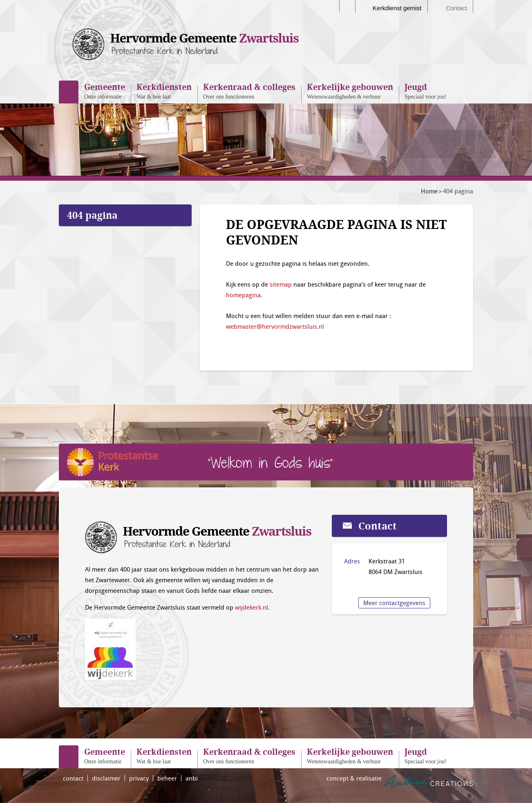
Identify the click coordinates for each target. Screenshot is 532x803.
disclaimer (106, 778)
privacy (139, 778)
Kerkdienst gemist (397, 8)
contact (73, 778)
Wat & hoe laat (164, 91)
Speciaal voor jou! (426, 91)
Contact (456, 8)
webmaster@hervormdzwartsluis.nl (275, 326)
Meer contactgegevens (394, 603)
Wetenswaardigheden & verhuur (350, 91)
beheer (167, 778)
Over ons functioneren (249, 91)
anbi (192, 778)
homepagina (243, 295)
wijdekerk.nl (251, 607)
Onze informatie (105, 91)
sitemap (281, 284)
